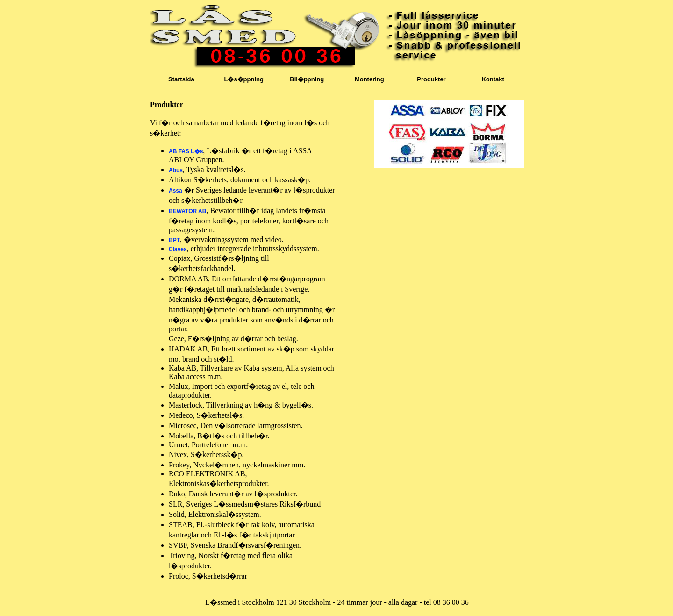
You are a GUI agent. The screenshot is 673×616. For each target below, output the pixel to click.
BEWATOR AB (187, 211)
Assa (175, 191)
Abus (176, 170)
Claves (178, 249)
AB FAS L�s (186, 151)
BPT (174, 240)
